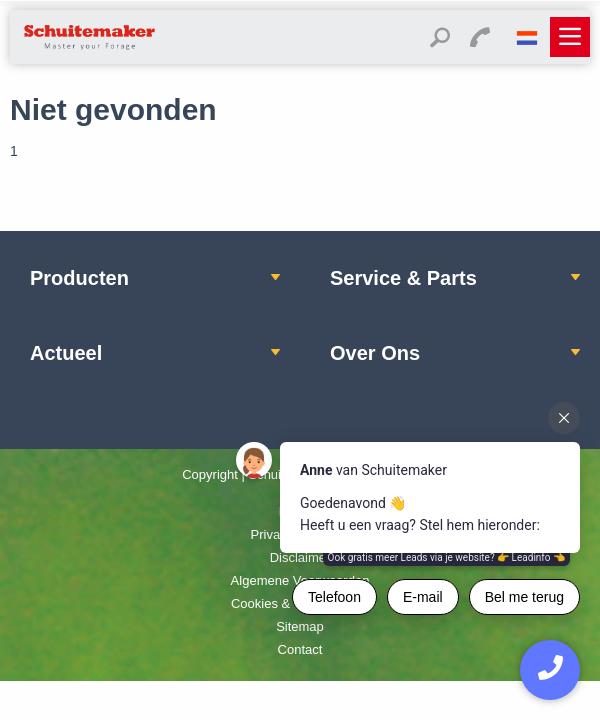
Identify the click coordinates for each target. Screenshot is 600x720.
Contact (300, 649)
